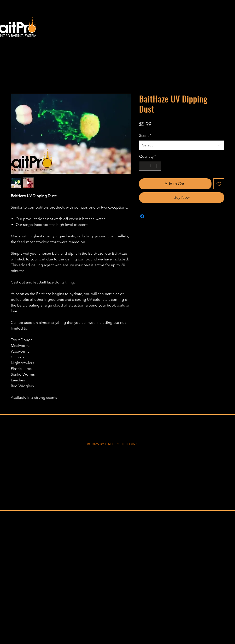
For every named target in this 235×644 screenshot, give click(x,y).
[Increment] (157, 166)
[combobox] (182, 145)
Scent (145, 135)
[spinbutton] (150, 166)
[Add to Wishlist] (219, 184)
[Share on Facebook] (142, 216)
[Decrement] (143, 166)
